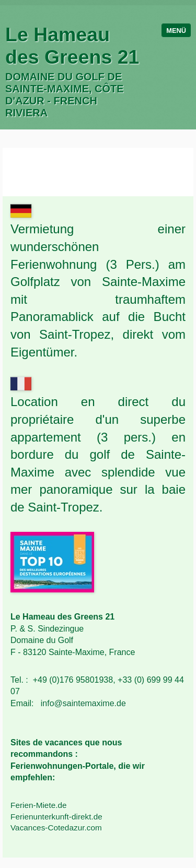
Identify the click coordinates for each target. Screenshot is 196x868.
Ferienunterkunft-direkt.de (56, 817)
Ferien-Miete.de (39, 805)
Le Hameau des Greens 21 (72, 46)
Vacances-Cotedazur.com (56, 828)
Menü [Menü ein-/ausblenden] (176, 31)
